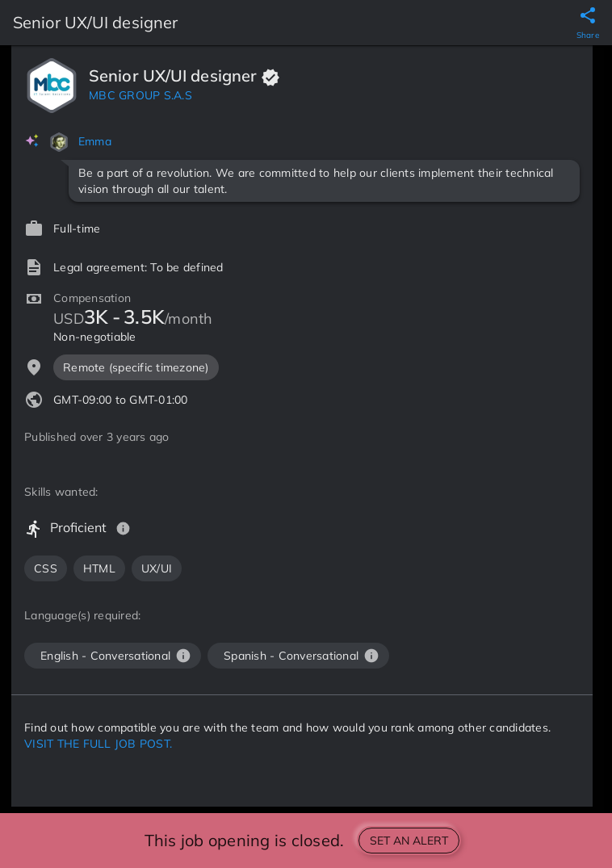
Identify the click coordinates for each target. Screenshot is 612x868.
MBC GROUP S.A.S (140, 95)
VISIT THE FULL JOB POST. (98, 744)
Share (588, 35)
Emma (95, 141)
